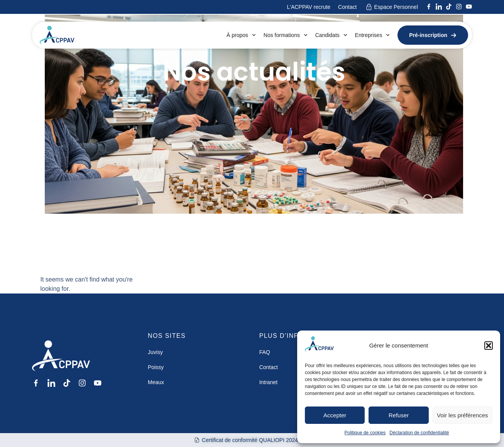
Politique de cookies (365, 433)
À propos (241, 35)
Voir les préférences (463, 415)
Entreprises (373, 35)
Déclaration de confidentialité (419, 433)
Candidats (331, 35)
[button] (489, 346)
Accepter (335, 415)
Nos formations (286, 35)
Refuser (399, 415)
